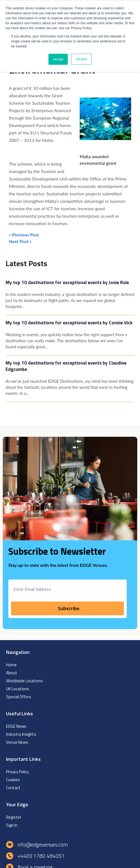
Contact (13, 788)
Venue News (17, 742)
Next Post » (20, 241)
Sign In (12, 825)
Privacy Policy (17, 772)
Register (14, 817)
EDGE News (16, 726)
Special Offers (19, 697)
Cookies (13, 780)
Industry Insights (21, 734)
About (12, 673)
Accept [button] (58, 59)
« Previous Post (24, 235)
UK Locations (18, 689)
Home (11, 665)
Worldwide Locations (24, 681)
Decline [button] (81, 59)
